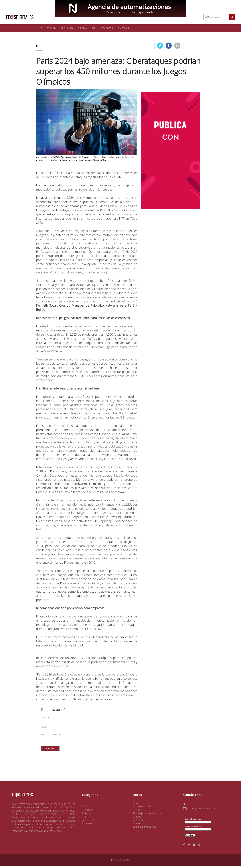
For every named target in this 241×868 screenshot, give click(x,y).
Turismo (86, 815)
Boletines (87, 826)
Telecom (87, 809)
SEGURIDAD (67, 28)
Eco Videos (88, 822)
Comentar (50, 751)
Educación (138, 826)
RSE (94, 28)
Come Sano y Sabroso (144, 829)
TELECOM (51, 28)
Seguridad (88, 812)
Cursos (136, 812)
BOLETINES (123, 28)
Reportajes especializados (147, 815)
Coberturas (139, 819)
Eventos (137, 805)
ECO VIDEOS (107, 28)
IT (41, 28)
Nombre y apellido (193, 828)
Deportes (138, 822)
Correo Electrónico (193, 821)
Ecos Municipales (142, 809)
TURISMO (82, 28)
